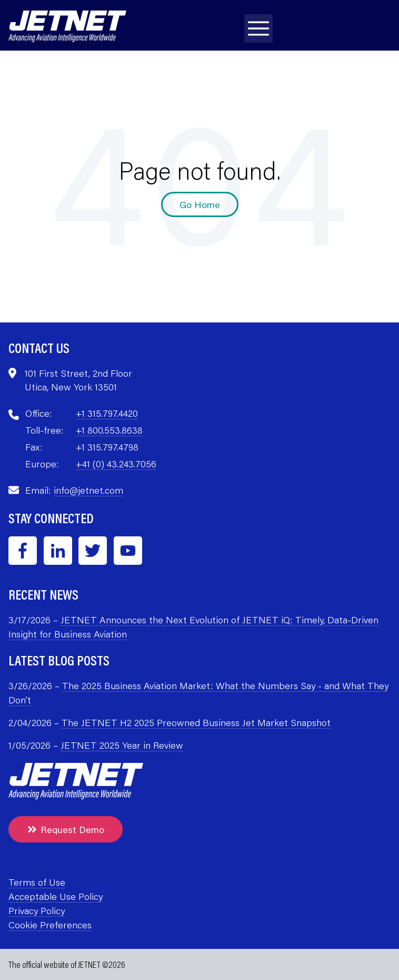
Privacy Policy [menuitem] (37, 910)
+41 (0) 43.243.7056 (116, 464)
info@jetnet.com (88, 490)
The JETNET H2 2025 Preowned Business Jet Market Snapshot (196, 722)
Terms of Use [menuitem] (37, 882)
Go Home (200, 204)
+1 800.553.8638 (109, 430)
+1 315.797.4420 (107, 413)
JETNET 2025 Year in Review (122, 745)
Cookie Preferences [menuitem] (50, 925)
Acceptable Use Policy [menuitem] (56, 896)
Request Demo (66, 829)
